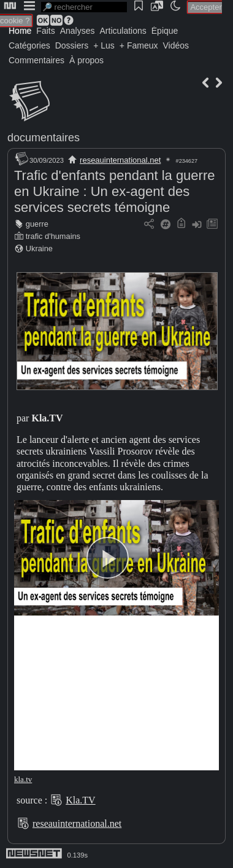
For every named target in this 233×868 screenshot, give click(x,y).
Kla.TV (80, 800)
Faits (45, 31)
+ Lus (104, 45)
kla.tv (23, 779)
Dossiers (72, 45)
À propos (86, 60)
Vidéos (176, 45)
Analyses (78, 31)
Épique (165, 31)
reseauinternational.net (120, 160)
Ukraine (39, 248)
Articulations (123, 31)
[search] (84, 7)
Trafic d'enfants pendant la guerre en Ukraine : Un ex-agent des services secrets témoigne (114, 191)
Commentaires (36, 60)
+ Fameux (139, 45)
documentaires (44, 138)
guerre (37, 224)
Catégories (29, 45)
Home (20, 31)
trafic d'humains (53, 236)
